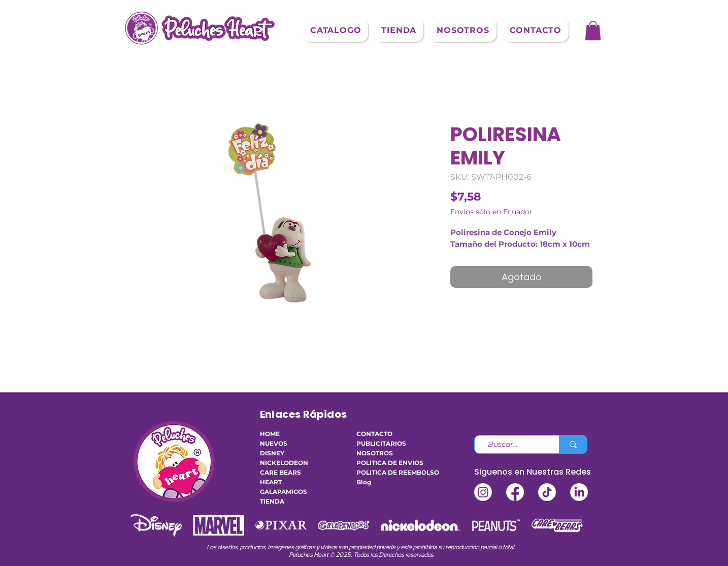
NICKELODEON (284, 463)
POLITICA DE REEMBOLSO (387, 472)
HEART (271, 482)
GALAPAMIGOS (284, 492)
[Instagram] (483, 492)
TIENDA (272, 501)
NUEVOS (274, 443)
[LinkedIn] (579, 492)
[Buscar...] (513, 445)
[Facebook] (515, 492)
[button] (336, 30)
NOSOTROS (375, 453)
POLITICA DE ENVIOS (387, 463)
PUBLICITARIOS (381, 443)
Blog (364, 482)
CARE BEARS (280, 472)
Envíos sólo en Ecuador (491, 212)
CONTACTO (374, 434)
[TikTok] (547, 492)
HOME (270, 434)
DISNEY (272, 453)
